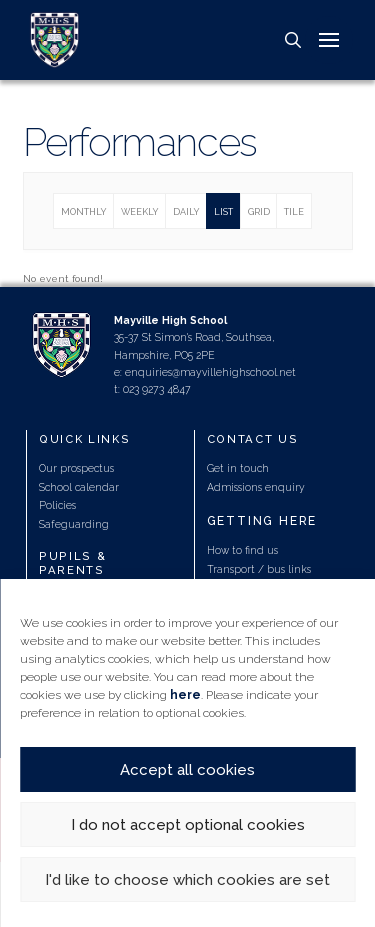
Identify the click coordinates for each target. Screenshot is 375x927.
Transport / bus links (259, 569)
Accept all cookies (187, 770)
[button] (293, 40)
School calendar (79, 487)
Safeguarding (74, 524)
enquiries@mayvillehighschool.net (210, 372)
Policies (57, 505)
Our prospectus (76, 468)
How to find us (242, 550)
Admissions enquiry (256, 487)
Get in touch (238, 468)
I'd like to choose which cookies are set (187, 880)
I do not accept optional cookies (188, 825)
